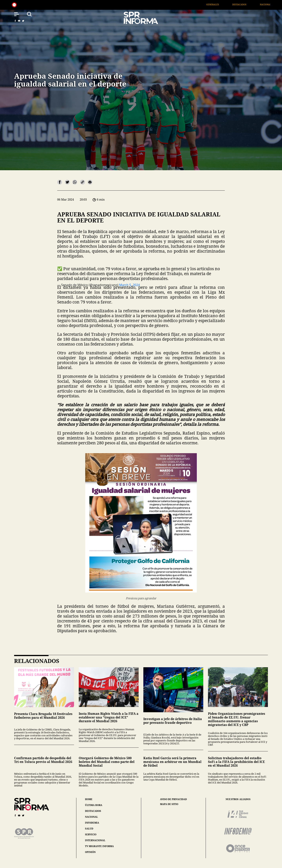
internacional (95, 840)
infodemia (92, 823)
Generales (220, 4)
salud (89, 829)
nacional (91, 817)
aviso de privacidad (173, 799)
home (89, 799)
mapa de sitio (169, 804)
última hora (94, 805)
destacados (93, 811)
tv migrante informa (99, 846)
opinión (90, 852)
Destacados (247, 4)
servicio (91, 834)
